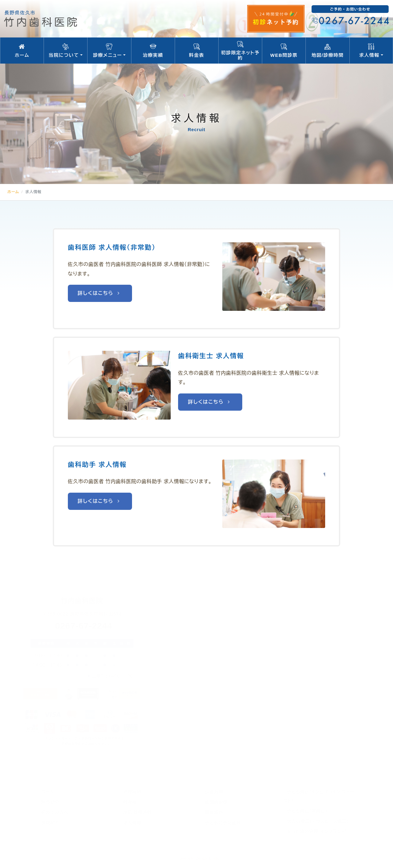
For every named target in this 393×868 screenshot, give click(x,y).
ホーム (22, 51)
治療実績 (153, 51)
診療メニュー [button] (109, 51)
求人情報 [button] (371, 51)
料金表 (197, 51)
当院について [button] (66, 51)
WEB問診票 (284, 51)
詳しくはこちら (100, 293)
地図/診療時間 (327, 51)
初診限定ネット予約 (240, 50)
